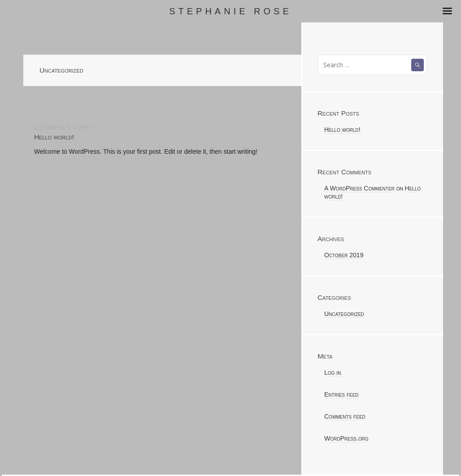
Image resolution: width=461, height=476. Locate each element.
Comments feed (345, 416)
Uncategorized (344, 314)
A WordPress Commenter (359, 188)
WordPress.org (346, 438)
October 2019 (344, 255)
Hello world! (54, 137)
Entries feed (341, 394)
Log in (333, 372)
